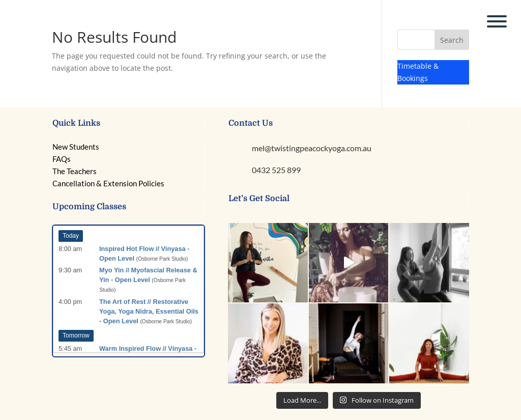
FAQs (62, 159)
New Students (76, 147)
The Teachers (75, 171)
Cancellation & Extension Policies (108, 183)
